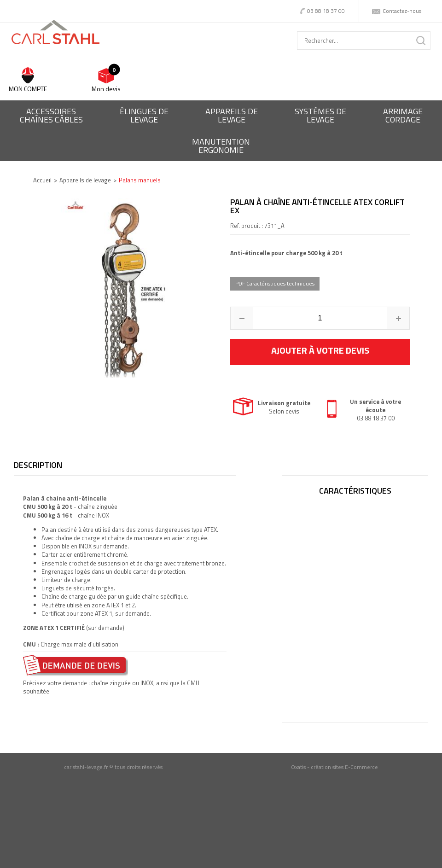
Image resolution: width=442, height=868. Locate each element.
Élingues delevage (144, 115)
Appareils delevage (232, 115)
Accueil (42, 180)
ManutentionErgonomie (221, 146)
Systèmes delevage (320, 115)
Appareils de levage (85, 180)
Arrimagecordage (403, 115)
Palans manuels (140, 180)
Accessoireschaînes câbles (51, 115)
